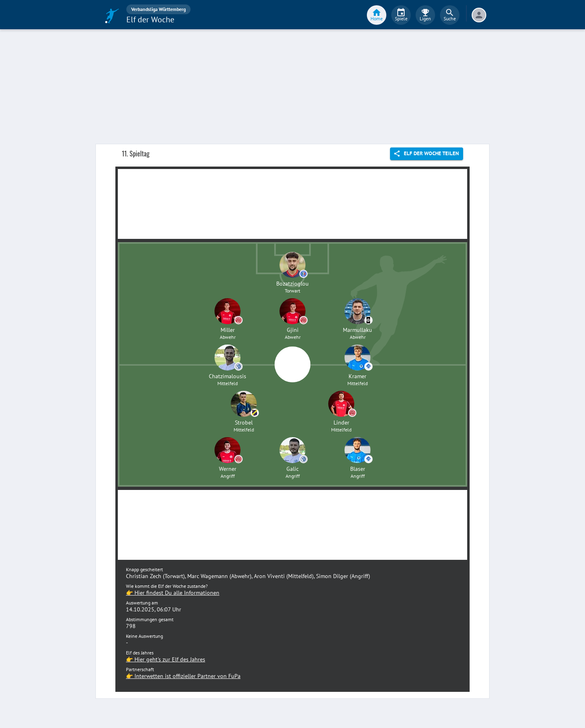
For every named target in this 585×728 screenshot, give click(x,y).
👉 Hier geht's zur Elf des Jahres (166, 659)
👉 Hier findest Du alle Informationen (173, 593)
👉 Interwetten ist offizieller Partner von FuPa (183, 676)
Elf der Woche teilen (427, 154)
